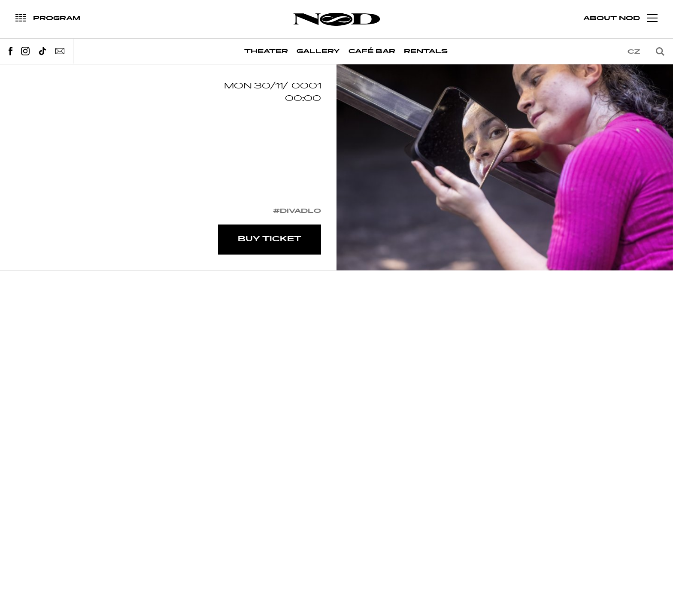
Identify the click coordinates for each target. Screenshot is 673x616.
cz (634, 52)
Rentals (426, 51)
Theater (266, 51)
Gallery (318, 51)
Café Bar (372, 51)
